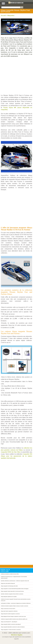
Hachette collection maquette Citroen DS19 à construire (12, 594)
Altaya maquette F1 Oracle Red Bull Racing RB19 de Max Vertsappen (15, 589)
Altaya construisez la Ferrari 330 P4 (8, 609)
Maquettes (11, 15)
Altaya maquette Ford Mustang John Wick (9, 586)
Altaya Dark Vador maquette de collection (9, 611)
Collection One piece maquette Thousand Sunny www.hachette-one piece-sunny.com (16, 600)
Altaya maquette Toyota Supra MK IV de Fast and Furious (12, 591)
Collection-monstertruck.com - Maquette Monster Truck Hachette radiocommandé (14, 577)
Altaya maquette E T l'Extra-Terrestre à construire (11, 630)
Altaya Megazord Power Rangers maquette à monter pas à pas (13, 616)
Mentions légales (17, 635)
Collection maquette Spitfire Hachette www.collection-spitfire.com (14, 619)
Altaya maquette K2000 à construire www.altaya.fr (11, 624)
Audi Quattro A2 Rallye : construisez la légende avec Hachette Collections (16, 603)
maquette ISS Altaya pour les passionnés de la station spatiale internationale (16, 456)
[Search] (11, 7)
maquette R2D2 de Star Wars (11, 452)
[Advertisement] (16, 76)
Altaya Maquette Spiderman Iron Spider (9, 597)
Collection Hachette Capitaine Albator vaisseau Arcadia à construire (15, 606)
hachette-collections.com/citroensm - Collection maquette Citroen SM (15, 581)
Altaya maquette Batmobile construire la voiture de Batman (13, 627)
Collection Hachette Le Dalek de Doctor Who (10, 574)
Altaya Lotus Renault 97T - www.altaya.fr (9, 622)
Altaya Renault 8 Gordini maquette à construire (10, 614)
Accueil (3, 15)
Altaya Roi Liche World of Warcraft (8, 583)
